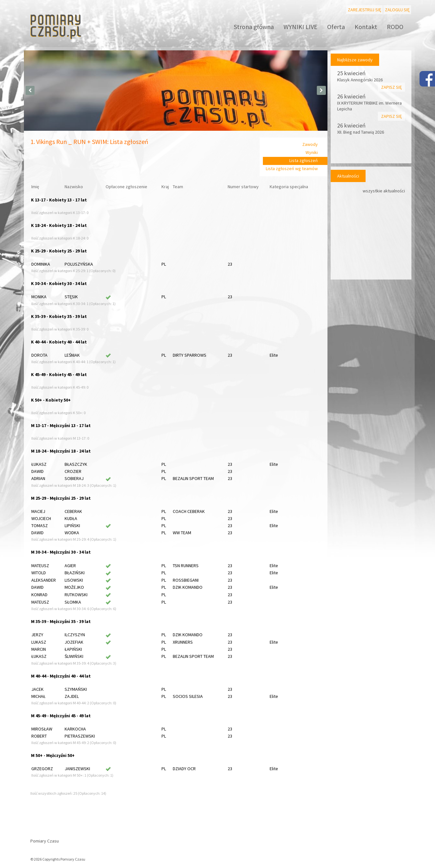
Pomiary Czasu (45, 841)
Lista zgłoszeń (304, 160)
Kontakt (366, 27)
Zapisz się (391, 87)
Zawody (310, 144)
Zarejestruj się (364, 10)
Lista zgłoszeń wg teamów (292, 168)
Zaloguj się (397, 10)
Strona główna (254, 27)
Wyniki (312, 152)
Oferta (336, 27)
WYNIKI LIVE (300, 27)
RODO (395, 27)
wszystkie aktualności (384, 191)
